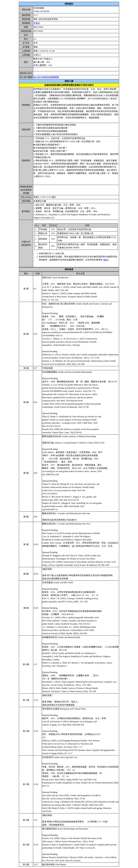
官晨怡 (37, 23)
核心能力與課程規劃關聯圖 (46, 77)
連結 (106, 260)
